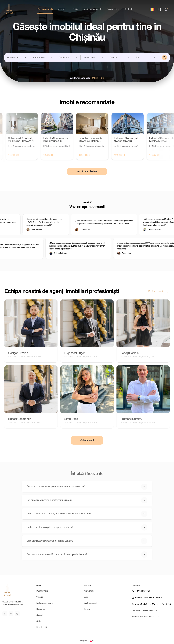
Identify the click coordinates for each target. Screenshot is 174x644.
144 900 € (53, 155)
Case (86, 597)
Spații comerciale (91, 603)
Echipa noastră (159, 292)
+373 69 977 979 (97, 78)
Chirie (75, 9)
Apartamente (89, 591)
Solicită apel (87, 440)
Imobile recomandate (92, 9)
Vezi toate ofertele (87, 172)
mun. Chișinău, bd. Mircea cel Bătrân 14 (153, 604)
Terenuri (87, 609)
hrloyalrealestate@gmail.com (148, 598)
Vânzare (63, 9)
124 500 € (123, 155)
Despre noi (113, 9)
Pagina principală (45, 9)
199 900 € (88, 155)
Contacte (129, 9)
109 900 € (18, 155)
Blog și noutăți (42, 627)
